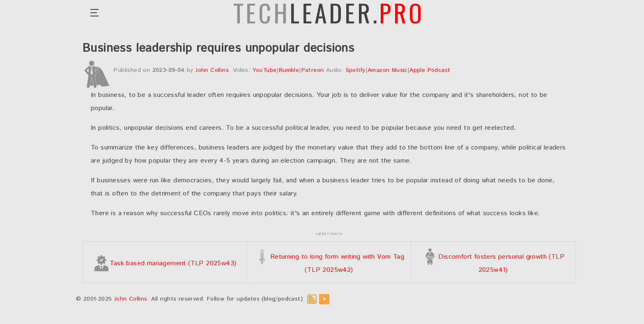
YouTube (265, 70)
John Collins (212, 70)
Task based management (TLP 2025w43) (165, 263)
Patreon (313, 70)
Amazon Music (388, 70)
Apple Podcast (430, 70)
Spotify (356, 70)
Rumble (289, 70)
